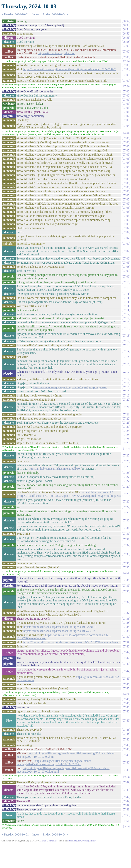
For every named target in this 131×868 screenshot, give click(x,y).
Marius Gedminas (48, 841)
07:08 (126, 258)
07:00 (126, 46)
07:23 (126, 423)
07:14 (126, 341)
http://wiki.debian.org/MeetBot (56, 53)
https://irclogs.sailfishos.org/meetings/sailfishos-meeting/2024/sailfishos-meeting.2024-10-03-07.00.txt (54, 762)
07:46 (126, 699)
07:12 (126, 314)
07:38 (126, 619)
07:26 (126, 467)
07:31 (126, 528)
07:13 (126, 328)
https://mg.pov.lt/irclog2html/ (82, 841)
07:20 (126, 400)
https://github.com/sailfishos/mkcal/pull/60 (54, 469)
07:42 (126, 652)
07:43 (126, 664)
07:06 (126, 212)
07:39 (126, 637)
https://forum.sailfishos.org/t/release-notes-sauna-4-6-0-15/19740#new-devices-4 (71, 642)
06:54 (126, 21)
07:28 (126, 494)
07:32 (126, 545)
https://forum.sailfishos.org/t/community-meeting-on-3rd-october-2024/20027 (69, 69)
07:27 (126, 477)
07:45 (126, 679)
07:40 (126, 646)
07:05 (126, 120)
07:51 (126, 821)
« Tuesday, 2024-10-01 (15, 14)
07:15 (126, 364)
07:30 (126, 520)
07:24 (126, 431)
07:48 (126, 711)
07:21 (126, 407)
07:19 (126, 395)
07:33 (126, 554)
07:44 (126, 671)
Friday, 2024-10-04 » (55, 14)
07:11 (126, 294)
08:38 (127, 826)
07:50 (126, 815)
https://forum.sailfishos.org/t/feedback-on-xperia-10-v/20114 (59, 631)
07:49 (126, 782)
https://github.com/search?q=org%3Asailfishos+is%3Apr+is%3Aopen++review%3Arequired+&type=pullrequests (69, 494)
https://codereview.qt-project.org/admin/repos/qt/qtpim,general (70, 387)
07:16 (126, 373)
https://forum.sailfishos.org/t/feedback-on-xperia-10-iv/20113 (60, 627)
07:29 (126, 507)
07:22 (126, 418)
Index (36, 14)
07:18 (126, 387)
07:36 (126, 591)
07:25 (126, 443)
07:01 (126, 100)
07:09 (126, 271)
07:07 (126, 228)
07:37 (126, 602)
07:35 (126, 563)
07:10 (126, 282)
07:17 (126, 379)
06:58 (126, 34)
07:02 (126, 116)
